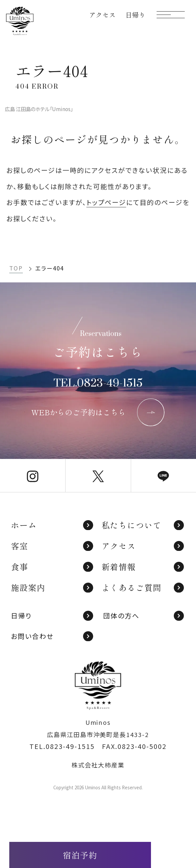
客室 (53, 546)
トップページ (106, 202)
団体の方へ (144, 616)
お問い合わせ (53, 636)
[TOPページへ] (20, 21)
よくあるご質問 (143, 587)
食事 (53, 567)
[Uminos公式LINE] (164, 475)
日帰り (53, 616)
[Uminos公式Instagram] (33, 475)
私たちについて (143, 525)
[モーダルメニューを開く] (171, 15)
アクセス (143, 546)
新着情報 (143, 567)
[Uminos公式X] (98, 475)
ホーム (53, 525)
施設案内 (53, 587)
